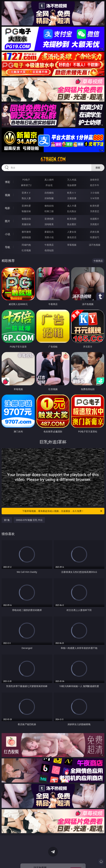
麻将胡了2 (26, 185)
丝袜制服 (49, 198)
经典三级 (49, 211)
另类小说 (49, 237)
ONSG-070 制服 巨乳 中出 (29, 520)
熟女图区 (72, 224)
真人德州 (49, 180)
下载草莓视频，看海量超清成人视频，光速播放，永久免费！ (62, 511)
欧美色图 (72, 219)
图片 (8, 221)
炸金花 (49, 185)
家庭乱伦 (49, 232)
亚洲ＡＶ (26, 193)
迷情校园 (26, 237)
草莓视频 (72, 245)
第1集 (7, 520)
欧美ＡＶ (72, 193)
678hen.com (53, 159)
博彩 (8, 182)
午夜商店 (49, 245)
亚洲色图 (49, 219)
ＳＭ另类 (95, 198)
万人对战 (72, 180)
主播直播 (72, 198)
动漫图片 (95, 219)
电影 (8, 208)
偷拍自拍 (49, 206)
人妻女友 (72, 232)
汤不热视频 (95, 245)
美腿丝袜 (26, 224)
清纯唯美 (49, 224)
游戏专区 (95, 180)
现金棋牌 (72, 185)
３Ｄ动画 (95, 193)
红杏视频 (26, 250)
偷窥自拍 (26, 219)
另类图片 (95, 224)
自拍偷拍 (49, 193)
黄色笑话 (72, 237)
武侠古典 (95, 232)
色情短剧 (49, 250)
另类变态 (95, 211)
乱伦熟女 (72, 211)
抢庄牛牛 (95, 185)
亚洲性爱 (26, 206)
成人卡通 (72, 206)
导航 (8, 247)
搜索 (98, 168)
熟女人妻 (26, 198)
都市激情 (26, 232)
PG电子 (26, 180)
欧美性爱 (95, 206)
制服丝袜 (26, 211)
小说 (8, 234)
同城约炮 (26, 245)
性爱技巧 (95, 237)
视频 (8, 195)
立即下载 (76, 861)
